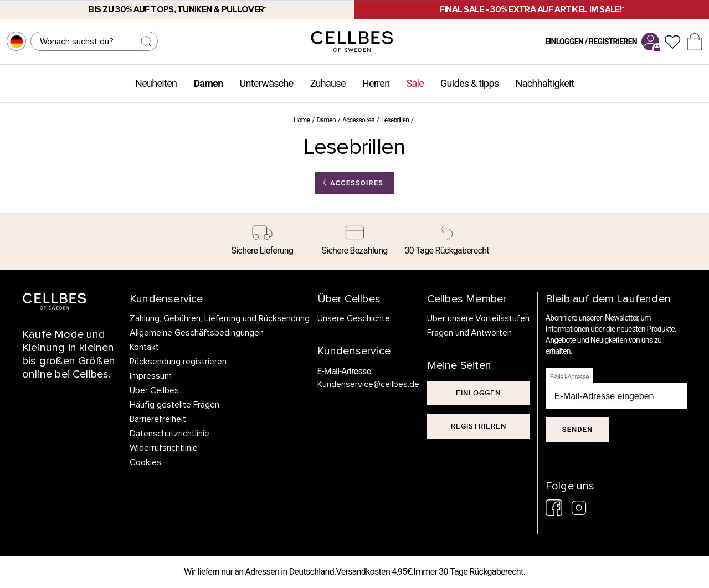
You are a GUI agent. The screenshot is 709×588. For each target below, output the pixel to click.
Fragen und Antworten (470, 333)
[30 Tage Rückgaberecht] (447, 242)
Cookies (145, 462)
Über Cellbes (154, 390)
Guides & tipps (469, 83)
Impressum (151, 376)
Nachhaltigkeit (545, 83)
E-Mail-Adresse (569, 377)
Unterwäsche (267, 83)
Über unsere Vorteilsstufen (479, 318)
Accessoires (358, 120)
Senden (577, 429)
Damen (208, 83)
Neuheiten (156, 83)
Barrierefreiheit (158, 419)
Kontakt (144, 347)
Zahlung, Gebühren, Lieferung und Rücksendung (220, 318)
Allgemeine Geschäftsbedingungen (197, 333)
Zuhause (328, 83)
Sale (415, 83)
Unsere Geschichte (354, 318)
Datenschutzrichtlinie (169, 434)
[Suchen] (94, 41)
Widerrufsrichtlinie (164, 448)
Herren (376, 83)
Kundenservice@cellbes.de (368, 384)
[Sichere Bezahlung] (355, 242)
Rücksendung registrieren (178, 362)
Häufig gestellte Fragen (174, 405)
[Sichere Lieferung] (262, 242)
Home (302, 120)
